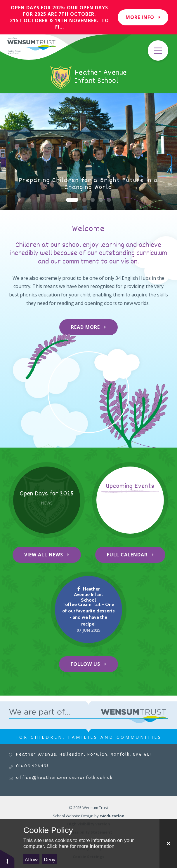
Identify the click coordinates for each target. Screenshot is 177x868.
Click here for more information (80, 846)
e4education (112, 816)
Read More (85, 327)
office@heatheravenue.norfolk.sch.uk (64, 778)
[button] (7, 859)
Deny (50, 859)
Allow (31, 859)
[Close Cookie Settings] (168, 843)
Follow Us (85, 664)
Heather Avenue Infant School (88, 594)
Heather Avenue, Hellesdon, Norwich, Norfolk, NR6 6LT (84, 755)
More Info (143, 17)
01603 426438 (33, 766)
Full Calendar (127, 555)
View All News (44, 555)
